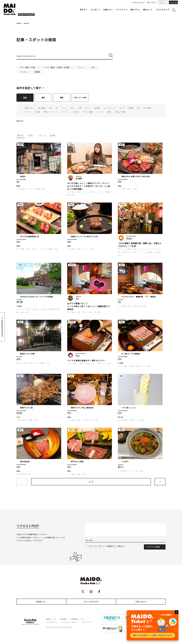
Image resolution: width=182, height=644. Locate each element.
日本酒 (157, 252)
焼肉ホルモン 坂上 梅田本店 (82, 408)
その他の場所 (21, 189)
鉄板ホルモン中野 (27, 354)
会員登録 (63, 619)
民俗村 (23, 176)
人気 (93, 67)
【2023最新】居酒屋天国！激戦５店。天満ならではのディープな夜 (140, 245)
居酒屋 (37, 72)
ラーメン (24, 72)
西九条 (121, 417)
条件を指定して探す (29, 88)
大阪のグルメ (126, 252)
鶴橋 (18, 186)
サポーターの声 (80, 98)
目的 (25, 98)
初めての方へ (152, 2)
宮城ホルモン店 (26, 408)
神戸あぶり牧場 (77, 462)
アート (81, 67)
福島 (18, 471)
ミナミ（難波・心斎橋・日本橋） (57, 67)
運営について (51, 619)
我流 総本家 (25, 462)
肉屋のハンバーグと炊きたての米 (84, 237)
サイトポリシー (52, 622)
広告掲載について (77, 619)
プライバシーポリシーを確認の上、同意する (106, 546)
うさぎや (125, 462)
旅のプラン (135, 10)
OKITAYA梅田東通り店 (30, 237)
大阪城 (19, 306)
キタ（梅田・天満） (28, 67)
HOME (19, 23)
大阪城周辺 (51, 309)
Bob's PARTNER (91, 602)
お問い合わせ (141, 602)
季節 (62, 98)
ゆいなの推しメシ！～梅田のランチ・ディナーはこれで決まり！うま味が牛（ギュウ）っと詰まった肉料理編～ (89, 186)
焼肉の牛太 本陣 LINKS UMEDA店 (136, 176)
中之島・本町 (21, 363)
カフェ (19, 309)
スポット (42, 136)
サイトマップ (87, 622)
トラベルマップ (163, 10)
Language (173, 2)
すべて (20, 136)
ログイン (163, 2)
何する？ (84, 10)
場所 (43, 98)
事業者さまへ (41, 602)
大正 (18, 417)
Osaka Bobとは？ (139, 2)
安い (85, 312)
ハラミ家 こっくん (129, 408)
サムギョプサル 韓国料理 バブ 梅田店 (139, 297)
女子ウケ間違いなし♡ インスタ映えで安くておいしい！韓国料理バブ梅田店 (89, 306)
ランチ (30, 189)
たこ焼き (26, 309)
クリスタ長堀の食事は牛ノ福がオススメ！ (87, 361)
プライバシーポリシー (70, 622)
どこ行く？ (95, 10)
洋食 (22, 312)
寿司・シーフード (96, 192)
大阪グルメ (108, 10)
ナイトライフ (122, 10)
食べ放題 (97, 312)
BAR (119, 249)
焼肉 (22, 121)
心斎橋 (121, 363)
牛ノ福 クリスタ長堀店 (131, 354)
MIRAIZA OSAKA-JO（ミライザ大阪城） (37, 297)
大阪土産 (35, 309)
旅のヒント (148, 10)
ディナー (142, 249)
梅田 (120, 186)
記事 (31, 136)
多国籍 (37, 189)
